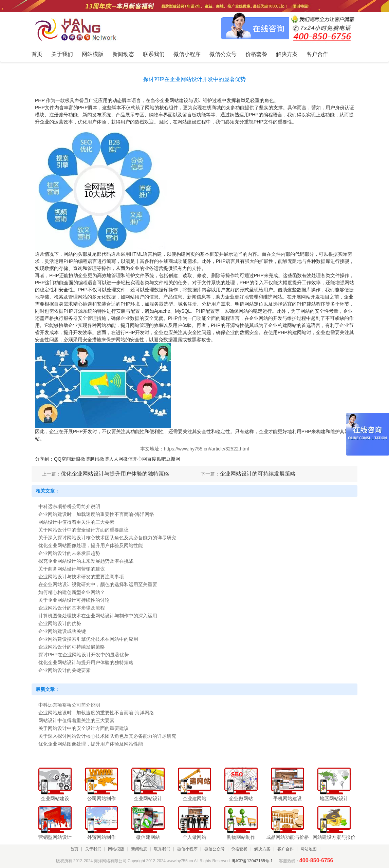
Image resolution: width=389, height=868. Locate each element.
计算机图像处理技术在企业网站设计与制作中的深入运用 (98, 616)
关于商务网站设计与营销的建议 (72, 569)
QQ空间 (62, 459)
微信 (128, 459)
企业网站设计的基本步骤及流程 (72, 608)
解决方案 (262, 849)
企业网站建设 (174, 100)
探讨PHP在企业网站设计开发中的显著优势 (84, 655)
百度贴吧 (156, 459)
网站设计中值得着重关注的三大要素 (76, 522)
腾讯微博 (99, 459)
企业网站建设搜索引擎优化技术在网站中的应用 (88, 639)
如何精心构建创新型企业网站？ (72, 592)
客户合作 (285, 849)
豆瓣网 (173, 459)
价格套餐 (239, 849)
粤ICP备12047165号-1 (252, 861)
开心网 (140, 459)
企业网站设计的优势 (60, 623)
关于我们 (93, 849)
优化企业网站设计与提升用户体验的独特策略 (115, 474)
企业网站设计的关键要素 (64, 670)
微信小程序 (187, 849)
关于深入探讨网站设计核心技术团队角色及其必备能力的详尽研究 (107, 538)
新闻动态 (139, 849)
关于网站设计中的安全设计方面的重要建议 (84, 530)
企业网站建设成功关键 (62, 631)
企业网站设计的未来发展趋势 (69, 553)
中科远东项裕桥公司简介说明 (69, 506)
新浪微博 (80, 459)
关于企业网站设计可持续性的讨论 (74, 600)
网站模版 (116, 849)
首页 (74, 849)
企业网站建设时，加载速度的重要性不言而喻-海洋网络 (96, 514)
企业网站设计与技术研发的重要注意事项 (81, 577)
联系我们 (162, 849)
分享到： (44, 459)
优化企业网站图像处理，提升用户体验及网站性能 (91, 545)
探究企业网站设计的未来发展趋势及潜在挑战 (86, 561)
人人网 (116, 459)
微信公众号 (215, 849)
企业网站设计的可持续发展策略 (258, 474)
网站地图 (309, 849)
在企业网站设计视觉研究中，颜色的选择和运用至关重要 (98, 584)
